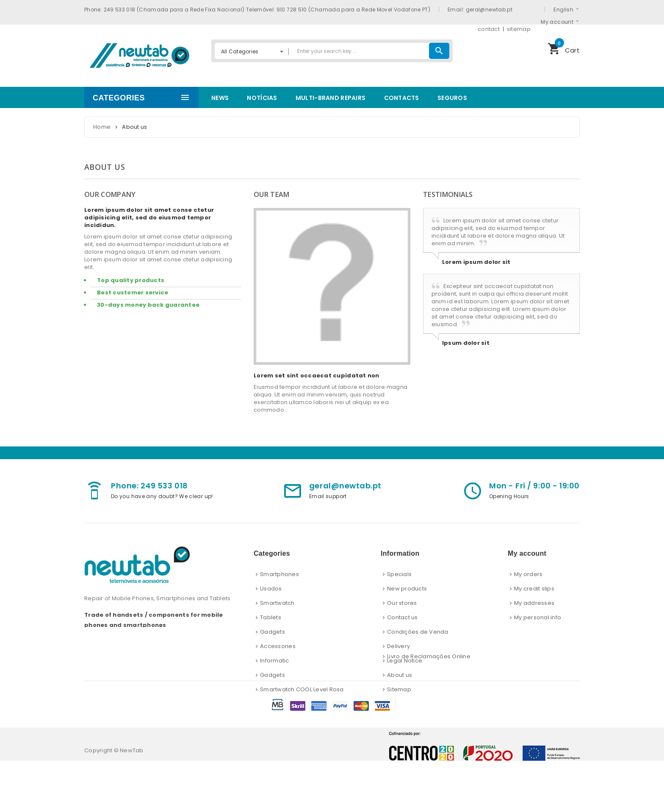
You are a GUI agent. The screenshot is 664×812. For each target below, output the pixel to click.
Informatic (275, 661)
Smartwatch (277, 603)
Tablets (271, 617)
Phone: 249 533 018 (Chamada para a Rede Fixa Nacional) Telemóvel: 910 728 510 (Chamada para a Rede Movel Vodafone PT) (257, 9)
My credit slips (534, 589)
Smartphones (279, 574)
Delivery (398, 646)
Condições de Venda (418, 632)
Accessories (278, 646)
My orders (528, 574)
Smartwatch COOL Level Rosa (302, 689)
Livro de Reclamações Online (429, 708)
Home (102, 127)
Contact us (403, 617)
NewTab (132, 802)
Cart (564, 48)
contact (489, 29)
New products (407, 589)
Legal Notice (405, 661)
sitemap (519, 29)
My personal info (538, 617)
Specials (399, 574)
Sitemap (399, 689)
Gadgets (273, 632)
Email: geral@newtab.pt (480, 9)
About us (400, 675)
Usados (271, 589)
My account (557, 22)
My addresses (534, 603)
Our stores (402, 603)
